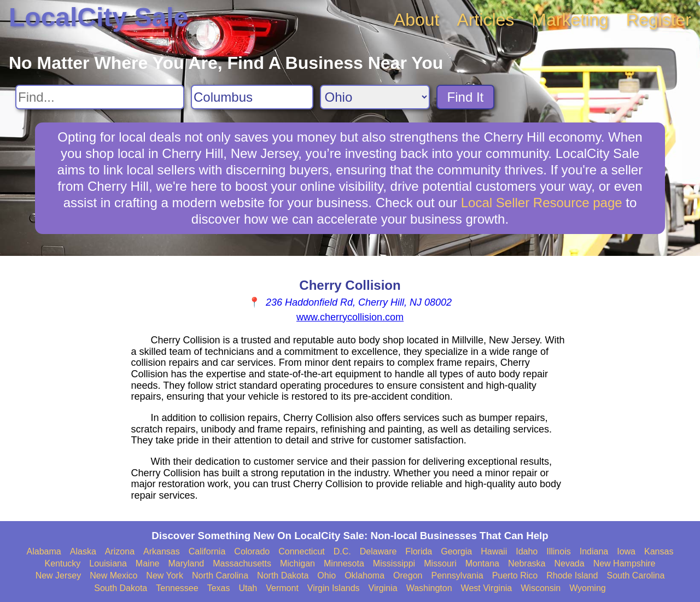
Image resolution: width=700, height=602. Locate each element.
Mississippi (394, 563)
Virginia (383, 588)
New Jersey (59, 575)
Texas (219, 588)
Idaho (527, 551)
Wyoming (588, 588)
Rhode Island (572, 575)
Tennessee (177, 588)
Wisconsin (541, 588)
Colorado (252, 551)
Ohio (326, 575)
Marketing (570, 20)
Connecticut (302, 551)
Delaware (378, 551)
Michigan (297, 563)
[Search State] (375, 97)
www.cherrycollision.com (350, 317)
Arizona (120, 551)
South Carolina (636, 575)
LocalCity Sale (98, 17)
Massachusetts (242, 563)
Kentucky (63, 563)
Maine (148, 563)
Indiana (594, 551)
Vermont (282, 588)
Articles (485, 20)
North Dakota (283, 575)
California (207, 551)
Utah (248, 588)
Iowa (626, 551)
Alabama (44, 551)
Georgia (456, 551)
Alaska (83, 551)
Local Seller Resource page (542, 203)
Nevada (569, 563)
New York (165, 575)
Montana (482, 563)
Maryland (186, 563)
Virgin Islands (334, 588)
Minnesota (344, 563)
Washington (429, 588)
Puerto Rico (515, 575)
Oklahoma (364, 575)
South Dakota (121, 588)
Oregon (408, 575)
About (417, 20)
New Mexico (113, 575)
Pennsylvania (457, 575)
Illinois (558, 551)
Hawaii (494, 551)
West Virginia (487, 588)
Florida (419, 551)
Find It (466, 97)
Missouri (440, 563)
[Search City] (252, 97)
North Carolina (220, 575)
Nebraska (527, 563)
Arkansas (162, 551)
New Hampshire (625, 563)
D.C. (342, 551)
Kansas (659, 551)
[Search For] (100, 97)
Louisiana (108, 563)
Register (659, 20)
